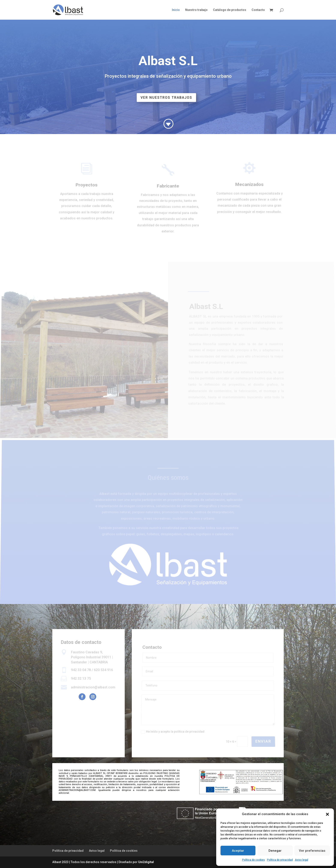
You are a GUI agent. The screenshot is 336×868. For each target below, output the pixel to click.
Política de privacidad (280, 860)
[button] (327, 814)
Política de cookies (253, 860)
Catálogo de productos (230, 10)
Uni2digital (146, 862)
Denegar (275, 851)
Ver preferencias (312, 851)
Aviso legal (301, 860)
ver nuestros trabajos (166, 98)
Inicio (176, 10)
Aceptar (238, 851)
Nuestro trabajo (196, 10)
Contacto (258, 10)
